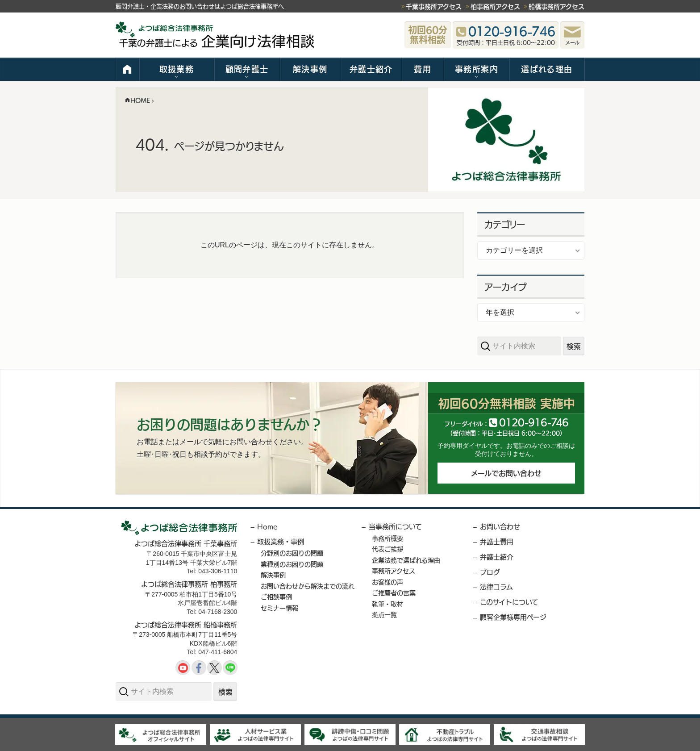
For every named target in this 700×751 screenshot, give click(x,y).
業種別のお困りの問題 (292, 564)
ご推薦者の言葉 (394, 592)
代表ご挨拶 (387, 549)
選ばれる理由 (547, 69)
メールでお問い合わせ (506, 474)
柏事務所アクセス (495, 6)
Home (267, 526)
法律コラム (496, 586)
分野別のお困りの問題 (292, 553)
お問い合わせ (500, 526)
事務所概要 (387, 538)
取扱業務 (177, 69)
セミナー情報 (279, 608)
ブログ (490, 572)
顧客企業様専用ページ (513, 617)
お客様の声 (387, 582)
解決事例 (310, 69)
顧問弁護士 (247, 69)
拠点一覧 (384, 614)
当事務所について (395, 526)
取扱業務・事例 (281, 541)
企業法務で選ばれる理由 (406, 560)
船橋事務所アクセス (556, 6)
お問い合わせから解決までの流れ (308, 586)
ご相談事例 (276, 597)
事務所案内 (477, 69)
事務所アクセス (394, 571)
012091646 (534, 422)
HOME (127, 69)
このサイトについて (509, 602)
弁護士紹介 (371, 69)
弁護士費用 (497, 541)
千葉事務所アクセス (434, 6)
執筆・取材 (387, 604)
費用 (423, 69)
